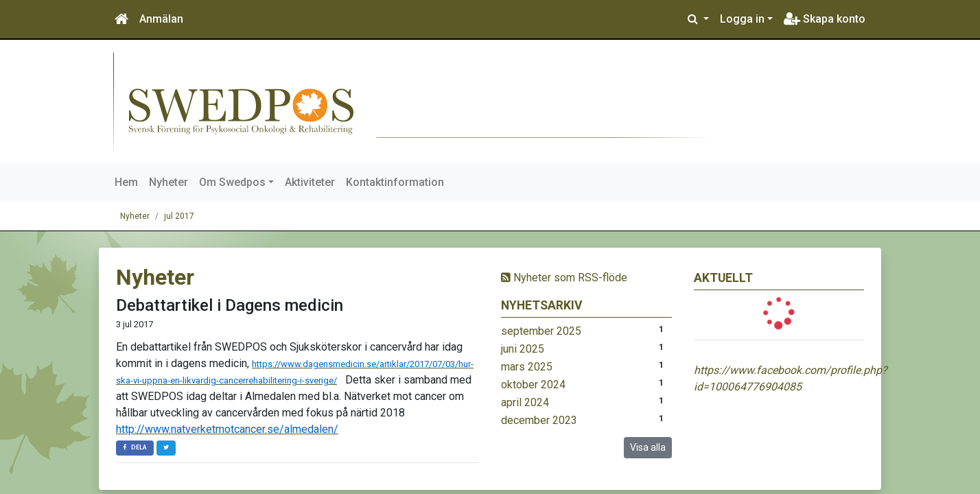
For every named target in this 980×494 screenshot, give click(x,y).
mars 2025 (527, 367)
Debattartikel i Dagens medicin (230, 305)
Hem (126, 182)
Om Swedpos (232, 182)
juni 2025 (523, 349)
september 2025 (541, 331)
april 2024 (525, 402)
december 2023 (539, 420)
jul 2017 (179, 216)
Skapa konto (825, 19)
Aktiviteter (310, 182)
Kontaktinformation (395, 182)
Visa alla (648, 447)
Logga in (742, 19)
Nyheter (168, 182)
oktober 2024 (533, 385)
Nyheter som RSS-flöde (564, 278)
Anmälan (161, 19)
